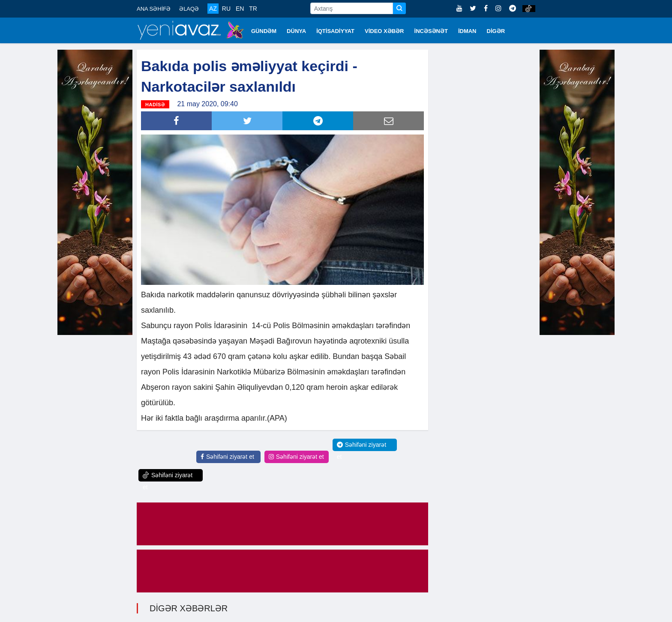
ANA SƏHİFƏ (154, 9)
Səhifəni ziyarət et (227, 457)
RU (226, 9)
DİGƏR (496, 31)
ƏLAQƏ (189, 9)
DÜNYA (296, 31)
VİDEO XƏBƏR (384, 31)
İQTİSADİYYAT (335, 31)
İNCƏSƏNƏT (431, 31)
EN (240, 9)
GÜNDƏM (264, 31)
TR (253, 9)
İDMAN (467, 31)
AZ (213, 9)
